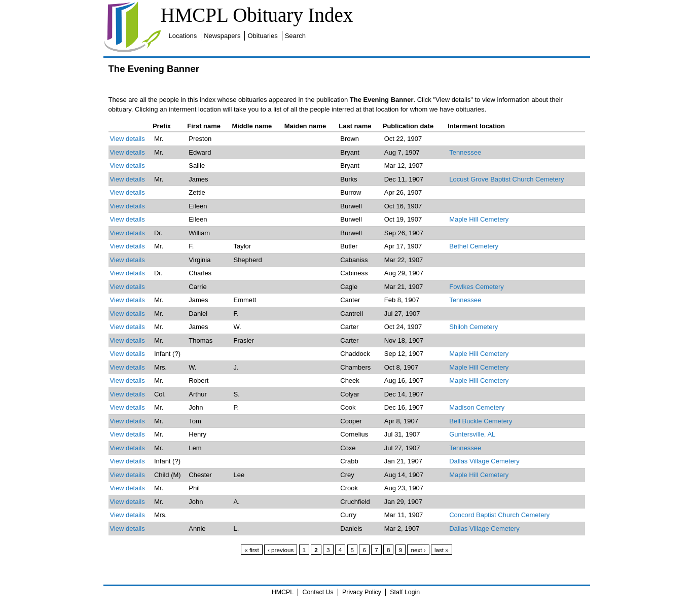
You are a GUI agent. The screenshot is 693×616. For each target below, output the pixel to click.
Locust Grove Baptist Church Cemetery (506, 179)
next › (418, 550)
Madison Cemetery (477, 407)
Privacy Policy (362, 592)
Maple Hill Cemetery (479, 219)
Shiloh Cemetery (473, 327)
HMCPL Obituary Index (257, 15)
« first (252, 550)
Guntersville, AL (472, 434)
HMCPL (283, 592)
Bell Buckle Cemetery (481, 421)
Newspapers (222, 36)
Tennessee (465, 152)
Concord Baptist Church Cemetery (499, 515)
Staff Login (405, 592)
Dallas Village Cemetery (484, 461)
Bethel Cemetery (474, 246)
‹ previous (281, 550)
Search (295, 36)
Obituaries (262, 36)
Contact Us (318, 592)
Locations (183, 36)
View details (127, 139)
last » (442, 550)
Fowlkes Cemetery (477, 287)
